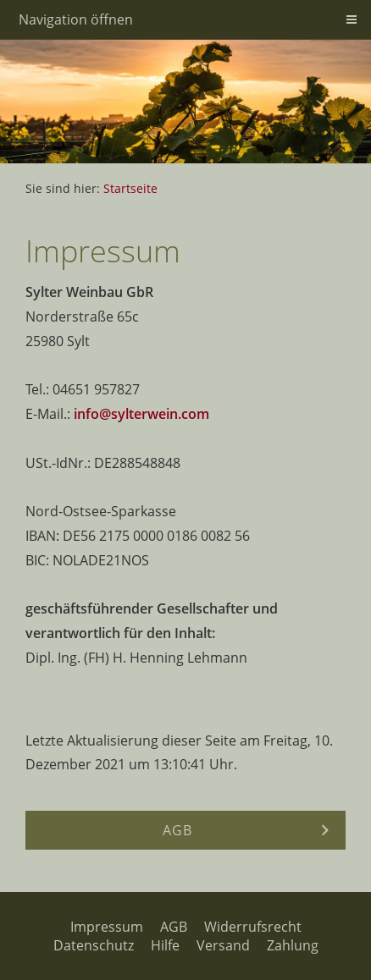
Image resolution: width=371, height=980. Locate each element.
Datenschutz (94, 945)
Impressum (107, 927)
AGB (174, 927)
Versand (223, 945)
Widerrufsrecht (253, 927)
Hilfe (165, 945)
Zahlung (293, 945)
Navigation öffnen (76, 19)
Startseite (130, 188)
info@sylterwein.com (141, 414)
